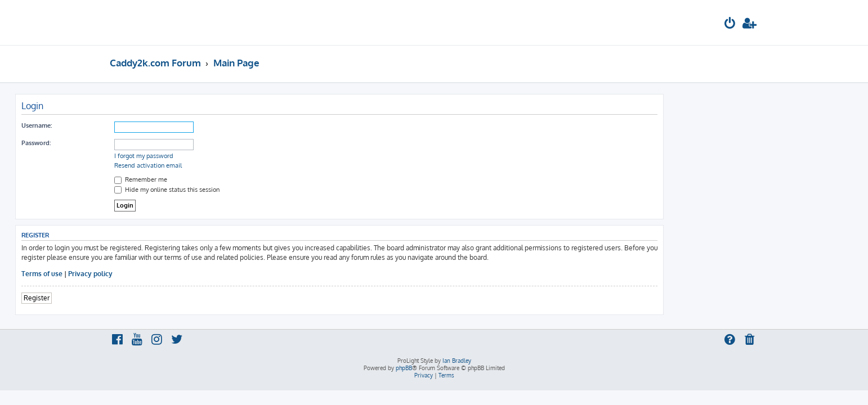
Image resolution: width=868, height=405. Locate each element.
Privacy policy (185, 274)
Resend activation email (243, 165)
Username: (131, 125)
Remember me (235, 179)
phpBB (404, 368)
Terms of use (137, 274)
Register (131, 298)
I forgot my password (238, 156)
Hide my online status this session (261, 190)
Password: (131, 143)
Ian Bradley (457, 361)
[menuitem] (730, 24)
